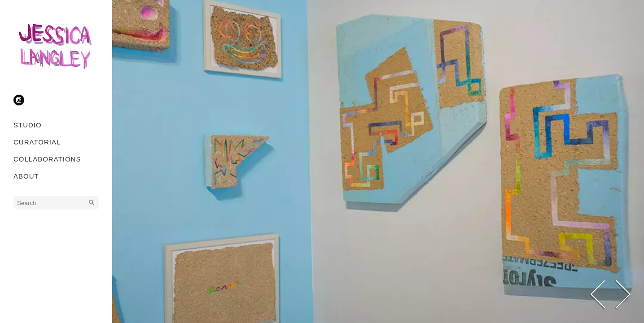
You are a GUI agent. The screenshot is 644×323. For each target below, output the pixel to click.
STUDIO (28, 125)
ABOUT (26, 176)
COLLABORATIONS (47, 159)
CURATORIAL (37, 142)
